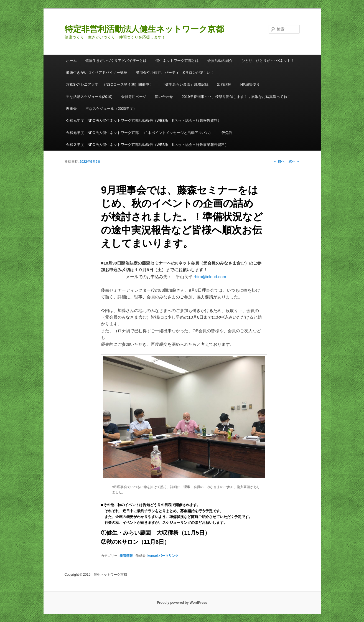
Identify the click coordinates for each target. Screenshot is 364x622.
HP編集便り (250, 84)
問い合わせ (164, 97)
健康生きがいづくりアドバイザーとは (116, 61)
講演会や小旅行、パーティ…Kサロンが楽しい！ (175, 73)
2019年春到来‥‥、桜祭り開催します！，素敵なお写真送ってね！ (236, 97)
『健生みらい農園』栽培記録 (185, 84)
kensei (153, 556)
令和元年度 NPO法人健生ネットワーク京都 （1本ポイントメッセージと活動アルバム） (139, 133)
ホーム (71, 61)
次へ (294, 161)
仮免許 (227, 133)
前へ (279, 161)
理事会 (71, 109)
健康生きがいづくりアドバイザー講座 (97, 73)
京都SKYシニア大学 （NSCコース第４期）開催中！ (109, 84)
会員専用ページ (134, 97)
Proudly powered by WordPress (182, 603)
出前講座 (224, 84)
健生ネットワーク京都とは (177, 61)
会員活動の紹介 (220, 61)
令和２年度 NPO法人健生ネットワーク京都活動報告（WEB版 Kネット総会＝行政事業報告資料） (147, 145)
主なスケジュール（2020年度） (111, 109)
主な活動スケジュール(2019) (89, 97)
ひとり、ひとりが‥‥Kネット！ (268, 61)
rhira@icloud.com (210, 277)
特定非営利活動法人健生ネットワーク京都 (144, 29)
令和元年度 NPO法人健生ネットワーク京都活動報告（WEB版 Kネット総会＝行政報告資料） (144, 120)
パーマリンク (169, 556)
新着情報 (126, 556)
